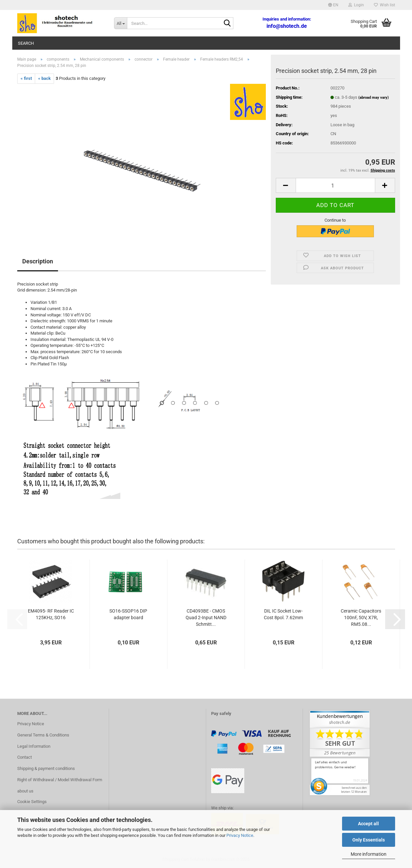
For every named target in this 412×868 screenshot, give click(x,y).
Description (38, 261)
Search (26, 43)
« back (44, 78)
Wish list (384, 5)
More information (369, 854)
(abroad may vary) (374, 98)
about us (25, 791)
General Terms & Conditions (43, 735)
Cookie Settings (32, 802)
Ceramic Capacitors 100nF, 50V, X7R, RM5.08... (361, 618)
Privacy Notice (240, 835)
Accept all (368, 824)
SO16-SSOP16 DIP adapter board (128, 614)
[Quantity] (335, 185)
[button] (333, 5)
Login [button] (356, 5)
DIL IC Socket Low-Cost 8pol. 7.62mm (283, 614)
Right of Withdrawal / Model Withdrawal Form (60, 780)
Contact (25, 757)
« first (26, 78)
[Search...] (120, 23)
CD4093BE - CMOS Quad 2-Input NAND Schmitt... (206, 618)
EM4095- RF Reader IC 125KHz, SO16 (51, 614)
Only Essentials (369, 840)
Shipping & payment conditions (46, 768)
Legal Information (34, 746)
